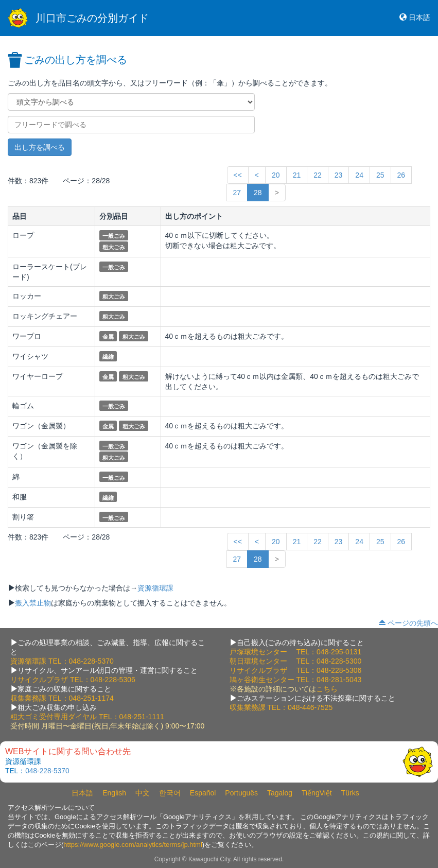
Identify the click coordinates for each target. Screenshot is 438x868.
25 (380, 175)
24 (359, 175)
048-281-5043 (339, 680)
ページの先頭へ (413, 623)
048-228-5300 (339, 661)
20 (276, 175)
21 (297, 175)
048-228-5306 (113, 680)
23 (339, 175)
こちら (327, 689)
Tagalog (280, 793)
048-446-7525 (310, 707)
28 (258, 193)
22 (318, 175)
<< (238, 175)
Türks (350, 793)
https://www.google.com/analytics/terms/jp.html (133, 845)
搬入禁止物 (33, 603)
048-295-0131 (339, 652)
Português (241, 793)
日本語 (419, 18)
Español (203, 793)
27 (237, 193)
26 (401, 175)
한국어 (170, 793)
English (114, 793)
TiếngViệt (317, 793)
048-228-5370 (91, 661)
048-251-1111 (142, 717)
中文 (143, 793)
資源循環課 (155, 588)
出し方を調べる (40, 147)
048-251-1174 (91, 698)
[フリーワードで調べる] (131, 125)
